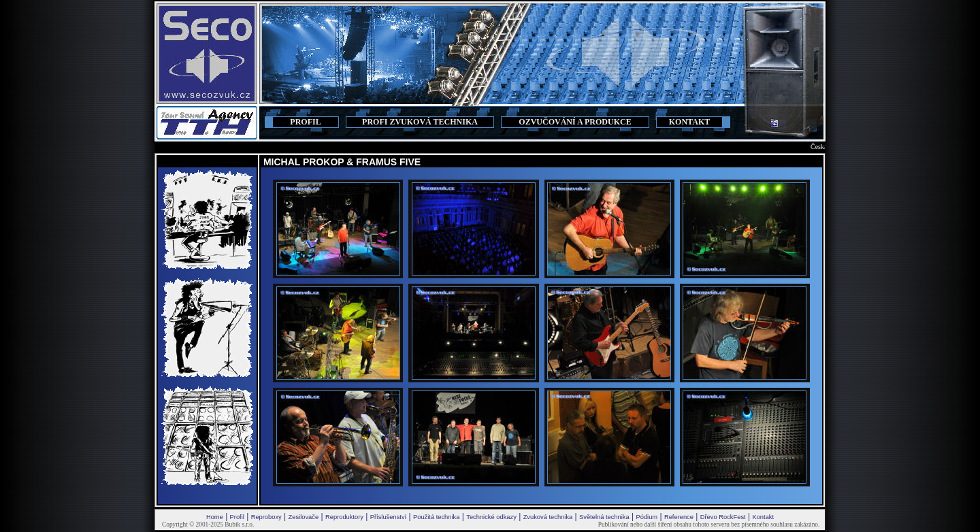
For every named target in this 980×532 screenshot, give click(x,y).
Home (215, 517)
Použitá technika (436, 517)
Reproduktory (344, 517)
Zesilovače (304, 517)
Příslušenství (388, 517)
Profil (237, 517)
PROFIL (305, 122)
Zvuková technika (548, 517)
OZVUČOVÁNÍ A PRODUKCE (575, 122)
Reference (679, 517)
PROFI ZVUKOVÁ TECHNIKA (420, 122)
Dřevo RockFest (723, 517)
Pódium (647, 517)
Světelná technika (604, 517)
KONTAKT (689, 122)
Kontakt (763, 517)
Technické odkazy (491, 517)
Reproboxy (266, 517)
